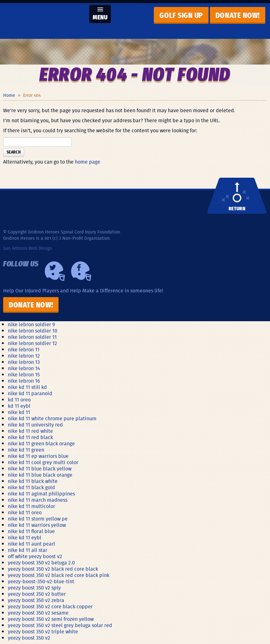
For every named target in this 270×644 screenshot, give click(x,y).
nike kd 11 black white (33, 481)
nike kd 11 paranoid (30, 393)
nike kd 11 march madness (38, 500)
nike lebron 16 (24, 381)
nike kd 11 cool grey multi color (43, 462)
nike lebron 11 (24, 349)
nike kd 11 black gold (31, 487)
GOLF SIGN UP (181, 16)
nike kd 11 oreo (25, 512)
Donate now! (238, 16)
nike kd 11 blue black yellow (40, 469)
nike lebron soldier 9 (31, 324)
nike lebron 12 (24, 356)
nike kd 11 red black (30, 437)
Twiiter (55, 271)
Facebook (81, 271)
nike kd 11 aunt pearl (31, 544)
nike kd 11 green (26, 450)
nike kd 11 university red (35, 425)
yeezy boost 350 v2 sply (34, 588)
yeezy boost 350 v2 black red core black (53, 569)
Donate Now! (31, 305)
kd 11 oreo (19, 400)
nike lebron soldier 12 (32, 343)
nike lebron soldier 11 (32, 337)
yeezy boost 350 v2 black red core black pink (59, 575)
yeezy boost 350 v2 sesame (38, 613)
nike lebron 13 (24, 362)
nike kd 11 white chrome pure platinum (52, 418)
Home (9, 95)
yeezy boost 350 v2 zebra (36, 600)
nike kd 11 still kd (27, 387)
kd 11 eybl (19, 406)
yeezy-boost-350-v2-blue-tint (41, 581)
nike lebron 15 (24, 374)
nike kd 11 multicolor (31, 506)
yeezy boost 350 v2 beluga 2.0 (41, 563)
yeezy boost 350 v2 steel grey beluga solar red (60, 625)
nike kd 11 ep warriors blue (38, 456)
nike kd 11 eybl (25, 537)
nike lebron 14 (24, 368)
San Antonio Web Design (28, 248)
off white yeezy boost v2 (35, 556)
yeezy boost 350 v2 (29, 638)
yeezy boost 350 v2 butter (37, 594)
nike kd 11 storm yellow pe (38, 519)
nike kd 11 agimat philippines (41, 494)
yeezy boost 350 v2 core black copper (50, 606)
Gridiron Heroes (44, 21)
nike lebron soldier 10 (33, 331)
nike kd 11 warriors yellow (37, 525)
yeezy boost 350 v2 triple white (43, 631)
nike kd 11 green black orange (41, 443)
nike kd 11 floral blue (31, 531)
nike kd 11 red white (30, 431)
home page (88, 162)
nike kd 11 (19, 412)
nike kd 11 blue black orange (40, 475)
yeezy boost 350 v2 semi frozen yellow (51, 619)
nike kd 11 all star (28, 550)
